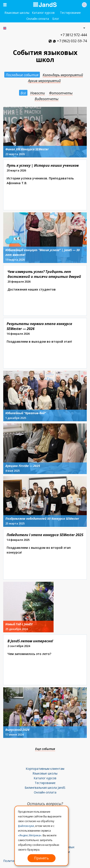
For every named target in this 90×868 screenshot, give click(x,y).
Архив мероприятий (44, 81)
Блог (56, 19)
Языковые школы (17, 13)
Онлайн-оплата (38, 19)
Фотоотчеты (61, 93)
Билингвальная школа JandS (45, 788)
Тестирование (70, 13)
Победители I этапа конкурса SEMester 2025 (45, 535)
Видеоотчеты (47, 99)
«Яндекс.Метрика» (30, 835)
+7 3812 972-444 (74, 35)
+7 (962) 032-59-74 (72, 41)
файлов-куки (26, 826)
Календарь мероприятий (63, 75)
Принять (41, 858)
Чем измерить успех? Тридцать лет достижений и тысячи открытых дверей (44, 274)
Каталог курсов (43, 13)
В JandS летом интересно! (30, 641)
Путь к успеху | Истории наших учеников (43, 165)
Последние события (22, 75)
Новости (37, 93)
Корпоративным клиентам (45, 769)
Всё (23, 93)
